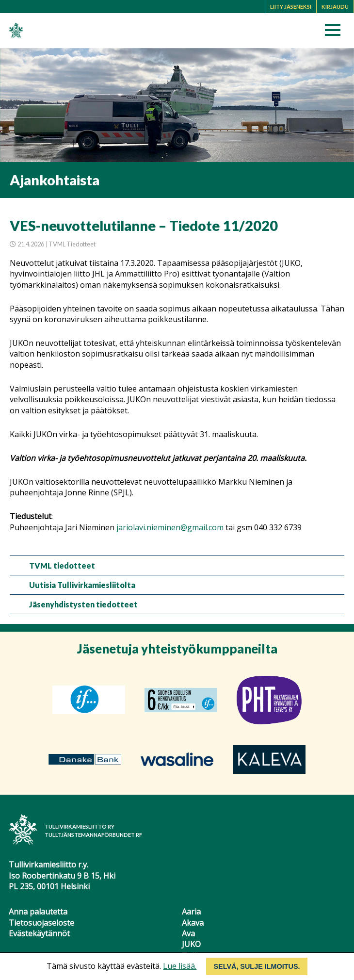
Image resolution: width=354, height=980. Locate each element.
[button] (336, 33)
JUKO (191, 944)
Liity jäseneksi (291, 7)
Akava (193, 923)
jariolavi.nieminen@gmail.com (170, 527)
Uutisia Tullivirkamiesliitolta (82, 585)
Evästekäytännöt (39, 933)
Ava (188, 933)
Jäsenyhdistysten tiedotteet (83, 604)
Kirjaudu (335, 7)
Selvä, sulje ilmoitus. (257, 966)
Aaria (191, 912)
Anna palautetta (38, 912)
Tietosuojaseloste (41, 923)
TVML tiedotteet (62, 565)
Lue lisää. (180, 966)
